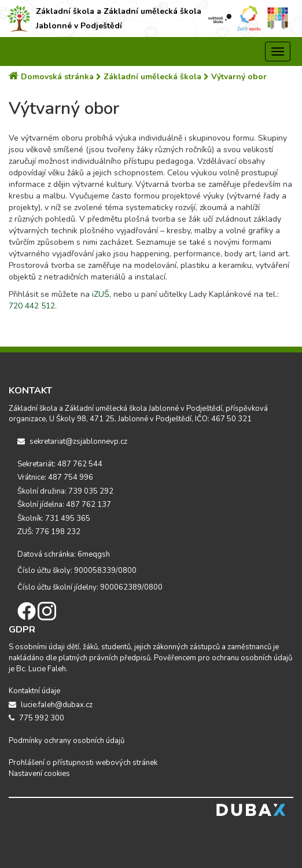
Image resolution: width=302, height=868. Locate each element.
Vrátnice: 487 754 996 (55, 477)
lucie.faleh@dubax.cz (51, 705)
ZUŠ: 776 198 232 (49, 532)
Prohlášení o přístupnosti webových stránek (83, 763)
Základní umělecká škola (150, 77)
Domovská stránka (52, 77)
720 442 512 (32, 306)
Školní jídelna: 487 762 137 (64, 505)
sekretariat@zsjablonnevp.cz (72, 442)
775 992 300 (36, 718)
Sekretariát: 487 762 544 (60, 464)
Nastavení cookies (39, 774)
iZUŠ (101, 294)
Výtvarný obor (235, 77)
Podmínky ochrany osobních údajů (67, 741)
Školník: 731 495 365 (54, 518)
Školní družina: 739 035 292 (65, 491)
